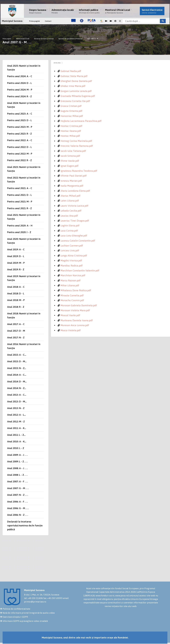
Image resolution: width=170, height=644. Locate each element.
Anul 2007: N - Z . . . (18, 495)
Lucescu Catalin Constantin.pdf (78, 241)
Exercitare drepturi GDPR (15, 617)
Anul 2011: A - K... (17, 428)
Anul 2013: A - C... (17, 395)
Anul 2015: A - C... (17, 355)
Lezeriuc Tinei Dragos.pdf (75, 221)
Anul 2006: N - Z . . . (18, 515)
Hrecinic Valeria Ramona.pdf (77, 146)
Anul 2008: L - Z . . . (17, 475)
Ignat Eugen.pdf (69, 166)
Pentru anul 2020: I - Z (19, 232)
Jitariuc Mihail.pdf (70, 196)
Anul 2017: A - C (16, 324)
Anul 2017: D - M (16, 331)
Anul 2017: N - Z (16, 337)
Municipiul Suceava (12, 21)
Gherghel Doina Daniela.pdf (76, 81)
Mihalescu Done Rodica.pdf (76, 290)
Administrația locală (63, 11)
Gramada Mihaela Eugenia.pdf (78, 96)
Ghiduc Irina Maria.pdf (73, 86)
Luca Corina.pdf (69, 231)
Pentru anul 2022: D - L (19, 147)
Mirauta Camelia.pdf (72, 295)
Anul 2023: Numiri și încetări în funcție (24, 169)
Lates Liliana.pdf (70, 201)
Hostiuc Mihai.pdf (70, 136)
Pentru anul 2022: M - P (20, 154)
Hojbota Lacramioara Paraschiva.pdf (81, 121)
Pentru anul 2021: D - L (19, 195)
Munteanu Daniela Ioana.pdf (77, 320)
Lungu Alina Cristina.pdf (74, 256)
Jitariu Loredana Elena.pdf (75, 191)
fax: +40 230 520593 (53, 598)
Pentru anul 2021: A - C (20, 188)
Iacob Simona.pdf (70, 156)
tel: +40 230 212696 (33, 598)
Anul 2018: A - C (16, 287)
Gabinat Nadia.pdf (71, 71)
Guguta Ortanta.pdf (71, 111)
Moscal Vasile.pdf (70, 315)
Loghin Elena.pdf (70, 226)
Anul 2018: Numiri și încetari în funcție (24, 315)
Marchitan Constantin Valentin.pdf (80, 270)
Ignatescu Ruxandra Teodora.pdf (79, 171)
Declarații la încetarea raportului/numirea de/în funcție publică (25, 526)
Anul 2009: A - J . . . (17, 455)
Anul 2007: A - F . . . (17, 481)
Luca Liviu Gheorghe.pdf (74, 236)
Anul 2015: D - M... (17, 361)
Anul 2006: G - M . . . (18, 508)
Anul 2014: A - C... (17, 375)
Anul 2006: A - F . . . (17, 502)
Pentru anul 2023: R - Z (19, 134)
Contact (48, 21)
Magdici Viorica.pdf (71, 260)
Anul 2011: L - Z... (16, 435)
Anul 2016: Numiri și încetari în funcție (24, 346)
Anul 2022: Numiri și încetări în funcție (24, 180)
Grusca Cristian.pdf (71, 106)
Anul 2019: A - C (16, 249)
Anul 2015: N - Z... (17, 368)
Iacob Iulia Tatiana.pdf (73, 151)
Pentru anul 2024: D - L (19, 83)
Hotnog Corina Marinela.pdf (76, 141)
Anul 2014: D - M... (17, 381)
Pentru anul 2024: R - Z (19, 96)
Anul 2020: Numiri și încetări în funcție (24, 241)
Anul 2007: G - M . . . (94, 39)
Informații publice (89, 11)
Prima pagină (34, 21)
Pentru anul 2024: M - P (20, 90)
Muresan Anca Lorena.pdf (75, 325)
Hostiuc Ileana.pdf (71, 131)
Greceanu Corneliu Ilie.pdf (75, 101)
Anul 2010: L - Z (16, 448)
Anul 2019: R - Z (16, 269)
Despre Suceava (38, 11)
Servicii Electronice (152, 11)
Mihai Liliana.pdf (70, 285)
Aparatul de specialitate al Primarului (71, 39)
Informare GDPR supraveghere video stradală (25, 621)
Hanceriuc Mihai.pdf (72, 116)
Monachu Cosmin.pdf (72, 300)
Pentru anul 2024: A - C (20, 76)
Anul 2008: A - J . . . (17, 468)
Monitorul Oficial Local (118, 11)
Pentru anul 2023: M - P (20, 127)
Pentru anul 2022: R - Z (19, 160)
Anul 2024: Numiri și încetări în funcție (24, 105)
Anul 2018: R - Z (16, 307)
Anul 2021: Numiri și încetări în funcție (24, 217)
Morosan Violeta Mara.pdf (75, 310)
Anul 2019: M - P (16, 263)
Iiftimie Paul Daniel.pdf (74, 176)
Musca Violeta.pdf (71, 330)
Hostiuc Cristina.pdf (71, 126)
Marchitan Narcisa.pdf (73, 275)
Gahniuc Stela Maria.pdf (74, 76)
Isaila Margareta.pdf (72, 186)
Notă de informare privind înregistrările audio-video (29, 613)
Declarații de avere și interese (44, 39)
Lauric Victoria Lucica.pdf (74, 206)
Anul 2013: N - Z (16, 408)
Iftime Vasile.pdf (70, 161)
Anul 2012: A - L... (16, 415)
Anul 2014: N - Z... (17, 388)
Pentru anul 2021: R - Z (19, 208)
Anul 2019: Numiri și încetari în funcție (24, 278)
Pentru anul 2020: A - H (20, 226)
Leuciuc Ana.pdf (69, 216)
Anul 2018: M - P (16, 300)
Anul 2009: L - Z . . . (17, 461)
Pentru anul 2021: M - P (20, 202)
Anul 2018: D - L (16, 293)
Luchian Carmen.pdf (72, 246)
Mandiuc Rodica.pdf (72, 266)
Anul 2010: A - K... (17, 441)
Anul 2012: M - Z (16, 421)
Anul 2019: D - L (16, 256)
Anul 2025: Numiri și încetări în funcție (24, 68)
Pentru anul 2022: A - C (20, 140)
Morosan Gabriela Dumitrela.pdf (79, 305)
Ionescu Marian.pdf (71, 181)
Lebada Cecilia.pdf (71, 211)
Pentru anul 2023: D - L (19, 120)
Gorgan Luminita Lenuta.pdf (76, 91)
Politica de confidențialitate (16, 609)
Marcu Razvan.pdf (70, 280)
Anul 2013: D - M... (17, 401)
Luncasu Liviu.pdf (70, 250)
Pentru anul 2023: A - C (20, 114)
